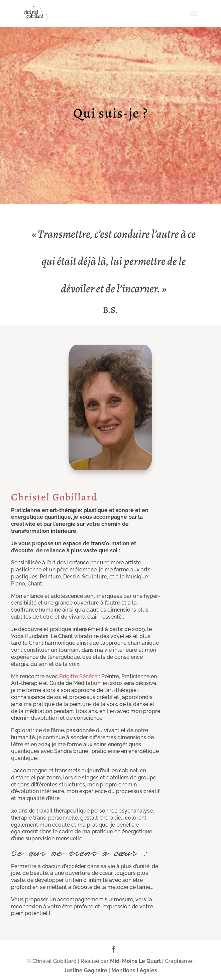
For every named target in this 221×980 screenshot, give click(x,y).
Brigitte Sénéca (78, 676)
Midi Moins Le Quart (135, 961)
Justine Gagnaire (86, 970)
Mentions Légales (134, 970)
